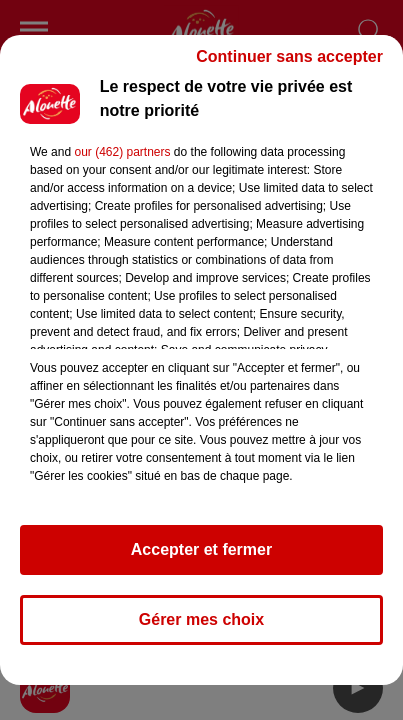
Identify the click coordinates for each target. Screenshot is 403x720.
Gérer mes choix (201, 619)
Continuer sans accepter (289, 56)
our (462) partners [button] (122, 152)
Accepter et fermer (201, 549)
